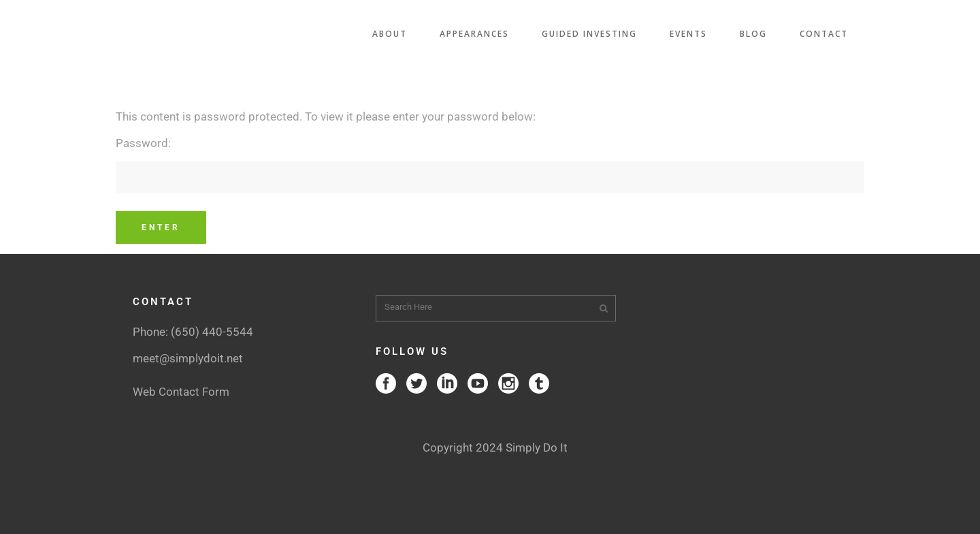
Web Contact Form (181, 392)
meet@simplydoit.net (188, 358)
